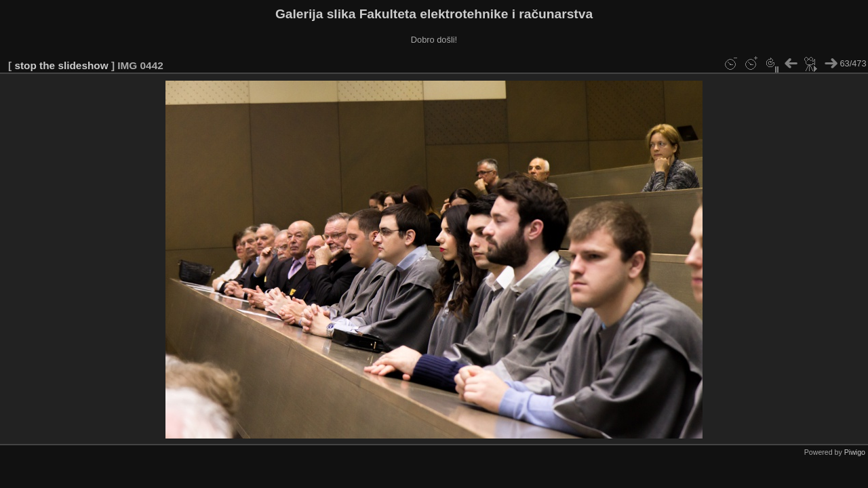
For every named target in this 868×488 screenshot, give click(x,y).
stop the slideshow (61, 65)
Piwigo (855, 452)
